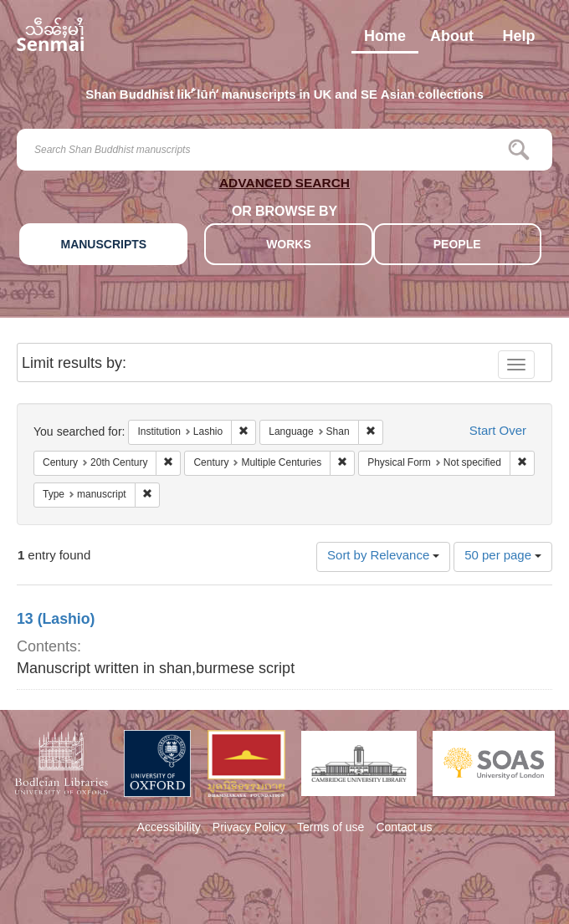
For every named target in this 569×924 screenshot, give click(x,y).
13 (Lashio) (56, 620)
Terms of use (331, 829)
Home (385, 40)
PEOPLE (457, 245)
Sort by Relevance (383, 556)
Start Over (498, 432)
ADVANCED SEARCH (284, 186)
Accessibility (169, 829)
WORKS (289, 245)
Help (518, 40)
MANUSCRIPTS (103, 245)
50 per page (503, 556)
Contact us (404, 829)
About (452, 40)
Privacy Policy (249, 829)
